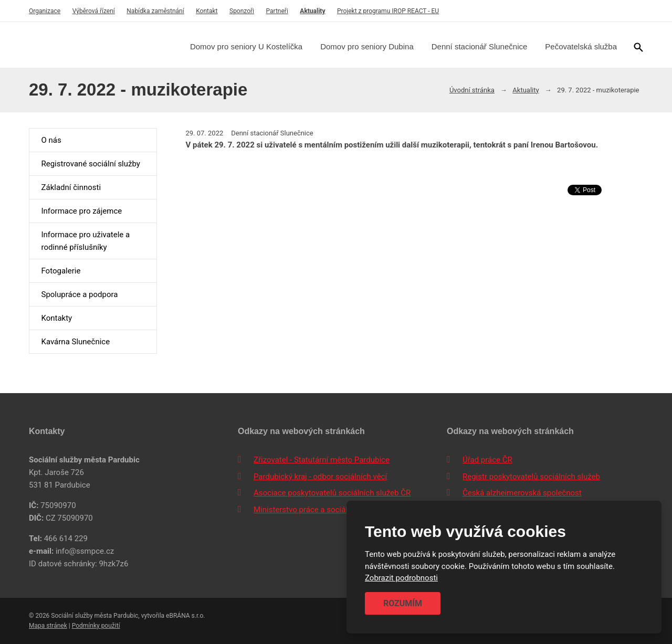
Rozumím (403, 603)
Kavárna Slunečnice (75, 342)
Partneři (277, 11)
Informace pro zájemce (81, 211)
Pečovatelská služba (581, 46)
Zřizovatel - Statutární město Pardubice (322, 460)
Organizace (45, 11)
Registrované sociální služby (90, 164)
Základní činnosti (71, 187)
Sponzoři (242, 11)
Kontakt (207, 11)
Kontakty (56, 318)
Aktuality (312, 11)
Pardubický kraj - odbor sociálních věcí (320, 477)
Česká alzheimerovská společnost (522, 493)
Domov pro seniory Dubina (367, 46)
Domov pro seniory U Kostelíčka (246, 46)
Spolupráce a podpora (79, 294)
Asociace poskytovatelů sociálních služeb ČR (332, 493)
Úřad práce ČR (487, 460)
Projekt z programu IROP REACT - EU (388, 11)
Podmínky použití (96, 626)
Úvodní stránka (472, 90)
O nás (51, 140)
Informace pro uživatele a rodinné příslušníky (85, 241)
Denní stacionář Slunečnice (480, 46)
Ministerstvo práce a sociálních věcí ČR (322, 510)
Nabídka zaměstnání (155, 11)
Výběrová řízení (94, 11)
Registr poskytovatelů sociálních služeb (531, 477)
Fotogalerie (61, 271)
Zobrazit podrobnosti (401, 578)
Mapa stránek (48, 626)
